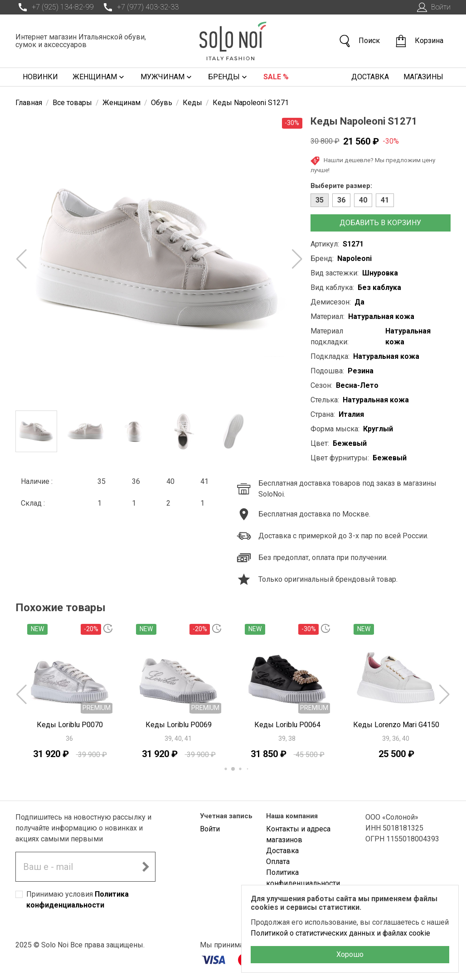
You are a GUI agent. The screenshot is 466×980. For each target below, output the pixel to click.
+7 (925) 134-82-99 (54, 7)
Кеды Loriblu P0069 (179, 725)
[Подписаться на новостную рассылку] (146, 867)
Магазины (423, 77)
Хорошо (350, 954)
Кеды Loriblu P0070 (70, 725)
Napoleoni (354, 258)
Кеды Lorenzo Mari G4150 (396, 725)
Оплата (278, 862)
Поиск (359, 41)
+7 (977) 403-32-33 (140, 7)
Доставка (370, 77)
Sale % (276, 77)
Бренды (228, 77)
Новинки (40, 77)
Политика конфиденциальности (303, 878)
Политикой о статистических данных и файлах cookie (340, 933)
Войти (433, 7)
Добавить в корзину (380, 223)
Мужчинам (167, 77)
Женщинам (99, 77)
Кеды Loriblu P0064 (287, 725)
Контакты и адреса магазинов (298, 834)
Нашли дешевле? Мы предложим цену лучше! (373, 165)
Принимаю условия (78, 900)
